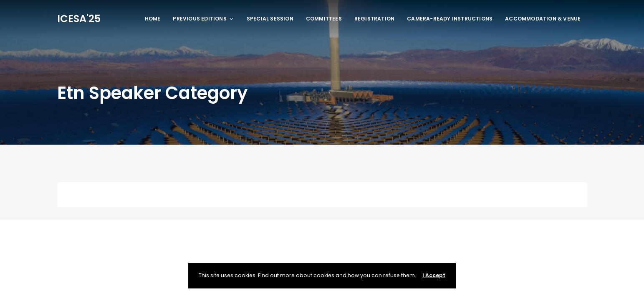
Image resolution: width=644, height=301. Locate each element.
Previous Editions (203, 19)
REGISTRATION (374, 19)
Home (153, 19)
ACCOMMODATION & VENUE (543, 19)
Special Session (270, 19)
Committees (324, 19)
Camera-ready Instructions (450, 19)
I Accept (434, 275)
